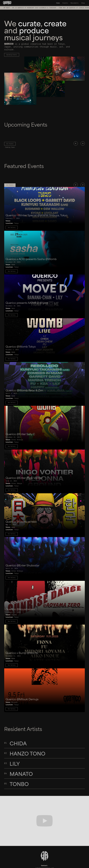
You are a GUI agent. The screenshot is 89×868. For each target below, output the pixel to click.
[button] (76, 143)
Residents (75, 3)
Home (58, 3)
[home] (7, 3)
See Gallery (12, 227)
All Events (10, 144)
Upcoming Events (12, 55)
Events (65, 3)
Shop (83, 3)
